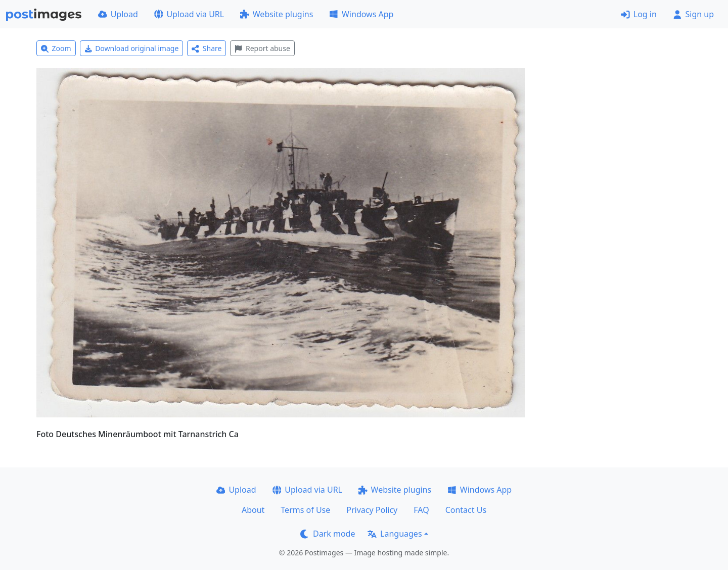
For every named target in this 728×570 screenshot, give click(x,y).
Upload (118, 14)
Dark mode (328, 534)
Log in (639, 14)
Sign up (693, 14)
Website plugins (277, 14)
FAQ (421, 510)
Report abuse (262, 48)
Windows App (361, 14)
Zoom (56, 48)
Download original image (132, 48)
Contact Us (466, 510)
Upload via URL (189, 14)
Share (207, 48)
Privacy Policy (372, 510)
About (253, 510)
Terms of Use (305, 510)
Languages (395, 534)
